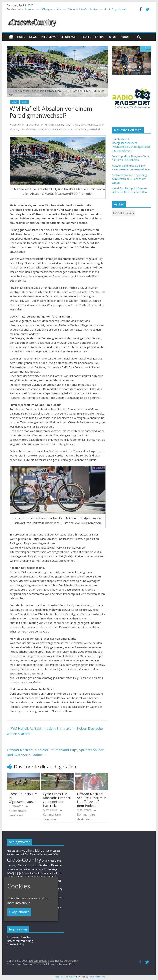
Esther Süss (12, 869)
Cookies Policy (15, 944)
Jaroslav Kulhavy (89, 125)
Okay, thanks (19, 912)
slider (24, 102)
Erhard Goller (36, 125)
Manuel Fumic (44, 129)
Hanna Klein (55, 873)
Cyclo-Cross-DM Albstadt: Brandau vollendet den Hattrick (57, 800)
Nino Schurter (80, 129)
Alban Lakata (53, 851)
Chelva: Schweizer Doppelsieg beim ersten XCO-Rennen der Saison (129, 179)
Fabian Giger (38, 869)
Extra (99, 37)
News (14, 102)
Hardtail (75, 125)
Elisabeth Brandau (50, 865)
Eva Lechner (25, 869)
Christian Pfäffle (50, 854)
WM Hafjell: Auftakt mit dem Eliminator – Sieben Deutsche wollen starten (55, 731)
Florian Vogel (51, 869)
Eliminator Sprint (27, 865)
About (125, 37)
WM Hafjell (94, 129)
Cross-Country (56, 125)
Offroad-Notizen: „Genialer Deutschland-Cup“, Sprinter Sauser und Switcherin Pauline (55, 752)
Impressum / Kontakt (19, 937)
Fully (67, 125)
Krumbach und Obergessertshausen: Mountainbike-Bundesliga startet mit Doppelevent (75, 9)
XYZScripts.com (97, 977)
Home (21, 37)
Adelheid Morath (34, 850)
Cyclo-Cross (48, 861)
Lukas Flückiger (27, 129)
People (86, 37)
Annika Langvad (15, 854)
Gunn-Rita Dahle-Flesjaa (36, 873)
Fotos (112, 37)
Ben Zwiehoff (33, 854)
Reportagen (69, 37)
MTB (70, 129)
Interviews (49, 37)
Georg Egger (15, 873)
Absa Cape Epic (14, 851)
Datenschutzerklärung (20, 941)
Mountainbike (59, 129)
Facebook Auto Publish (65, 977)
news (33, 37)
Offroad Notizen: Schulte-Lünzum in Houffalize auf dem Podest (92, 800)
